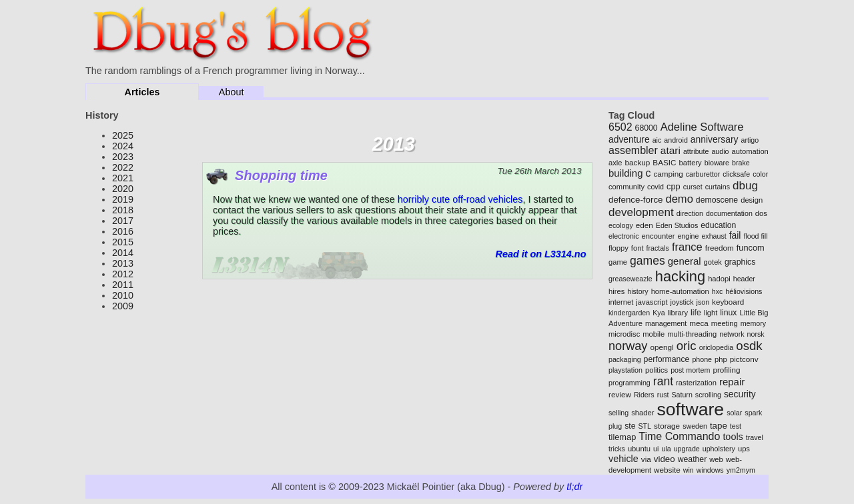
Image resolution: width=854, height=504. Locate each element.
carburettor (703, 174)
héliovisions (744, 291)
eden (645, 225)
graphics (740, 262)
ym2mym (741, 470)
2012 (123, 274)
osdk (749, 346)
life (696, 313)
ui (656, 449)
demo (680, 199)
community (626, 187)
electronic (624, 236)
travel (755, 437)
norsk (756, 334)
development (641, 212)
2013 (123, 263)
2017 (123, 221)
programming (629, 383)
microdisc (624, 334)
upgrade (687, 449)
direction (690, 213)
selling (618, 413)
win (689, 470)
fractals (658, 248)
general (685, 261)
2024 (123, 146)
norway (628, 346)
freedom (720, 248)
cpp (674, 186)
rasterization (696, 383)
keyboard (728, 302)
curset (693, 187)
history (637, 291)
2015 (123, 242)
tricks (617, 449)
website (667, 470)
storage (667, 426)
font (637, 248)
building (625, 173)
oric (687, 346)
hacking (680, 276)
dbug (745, 186)
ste (630, 426)
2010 (123, 295)
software (690, 409)
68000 (647, 128)
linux (728, 313)
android (676, 140)
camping (668, 174)
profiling (726, 370)
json (703, 302)
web (716, 459)
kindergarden (629, 313)
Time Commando (679, 436)
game (618, 262)
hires (616, 291)
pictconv (744, 359)
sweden (695, 426)
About (232, 92)
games (648, 261)
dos (761, 213)
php (721, 359)
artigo (750, 140)
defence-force (636, 200)
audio (720, 151)
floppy (618, 248)
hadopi (719, 279)
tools (733, 437)
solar (734, 413)
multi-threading (692, 334)
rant (663, 381)
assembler (633, 150)
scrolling (708, 395)
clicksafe (736, 174)
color (760, 174)
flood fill (755, 236)
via (646, 459)
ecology (621, 225)
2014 (123, 253)
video (665, 459)
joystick (682, 302)
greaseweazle (630, 279)
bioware (717, 163)
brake (741, 163)
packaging (625, 359)
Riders (644, 395)
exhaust (714, 236)
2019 (123, 199)
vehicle (623, 459)
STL (645, 426)
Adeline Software (702, 127)
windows (710, 470)
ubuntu (639, 449)
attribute (696, 151)
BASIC (664, 162)
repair (732, 382)
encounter (659, 236)
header (744, 279)
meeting (725, 323)
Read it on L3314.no (540, 254)
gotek (713, 262)
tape (719, 426)
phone (702, 359)
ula (666, 449)
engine (688, 236)
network (732, 334)
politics (657, 370)
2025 (123, 135)
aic (657, 140)
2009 (123, 306)
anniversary (715, 139)
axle (615, 163)
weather (693, 459)
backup (638, 162)
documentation (729, 213)
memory (753, 323)
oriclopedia (717, 347)
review (620, 394)
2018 (123, 210)
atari (671, 150)
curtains (718, 187)
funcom (751, 248)
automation (750, 151)
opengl (662, 347)
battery (691, 163)
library (678, 313)
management (666, 323)
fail (735, 235)
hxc (718, 291)
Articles (142, 92)
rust (663, 395)
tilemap (622, 437)
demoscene (717, 200)
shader (643, 413)
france (687, 247)
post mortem (690, 370)
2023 (123, 157)
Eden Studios (677, 225)
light (711, 313)
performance (667, 359)
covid (656, 187)
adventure (629, 139)
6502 (620, 127)
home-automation (680, 291)
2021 (123, 178)
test (736, 426)
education (718, 225)
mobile (654, 334)
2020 (123, 189)
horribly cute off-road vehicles (460, 199)
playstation (625, 370)
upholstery (719, 449)
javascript (652, 302)
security (740, 394)
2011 (123, 285)
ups (744, 449)
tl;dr (574, 487)
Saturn (682, 395)
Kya (659, 313)
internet (621, 302)
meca (699, 323)
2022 (123, 167)
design (752, 200)
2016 (123, 231)
